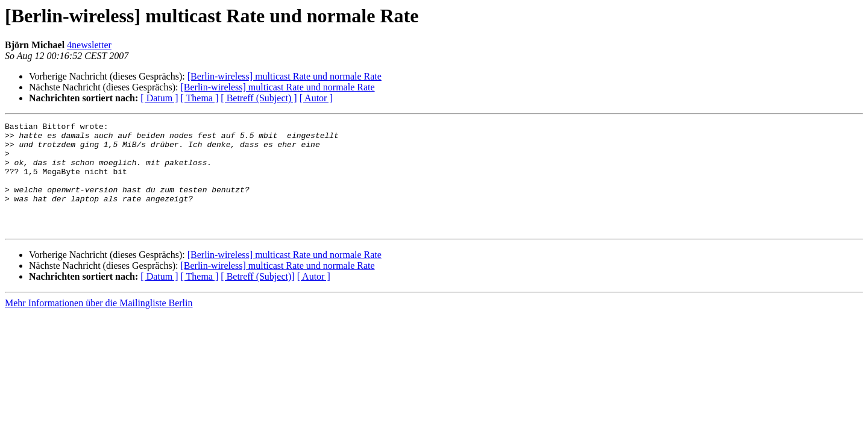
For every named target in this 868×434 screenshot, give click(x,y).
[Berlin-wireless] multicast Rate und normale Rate (285, 76)
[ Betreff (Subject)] (257, 298)
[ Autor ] (316, 98)
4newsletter (89, 45)
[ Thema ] (200, 98)
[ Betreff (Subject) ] (259, 98)
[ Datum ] (159, 98)
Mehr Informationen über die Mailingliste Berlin (99, 325)
